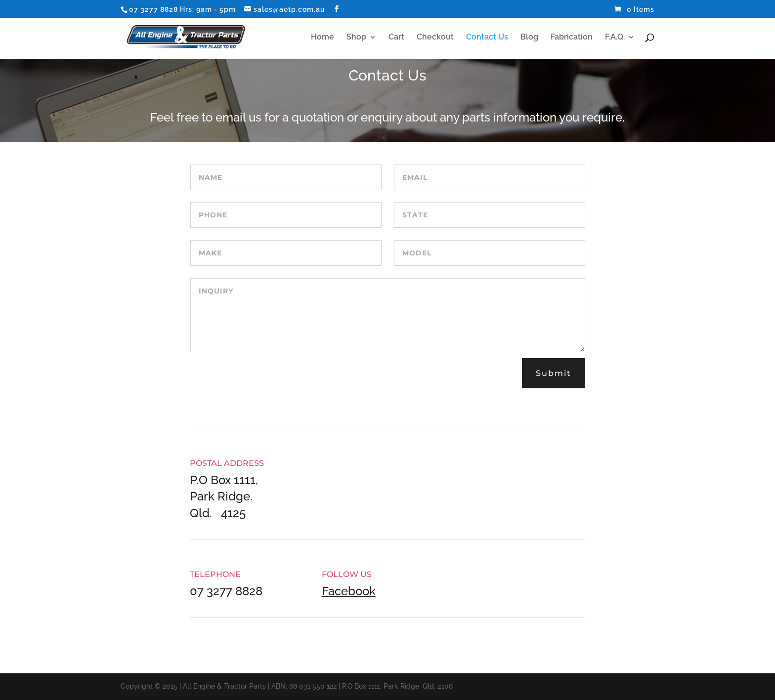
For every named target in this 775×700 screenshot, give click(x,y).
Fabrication (572, 38)
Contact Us (487, 38)
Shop (356, 38)
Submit (554, 373)
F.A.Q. (615, 38)
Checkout (435, 38)
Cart (396, 38)
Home (323, 38)
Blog (529, 38)
